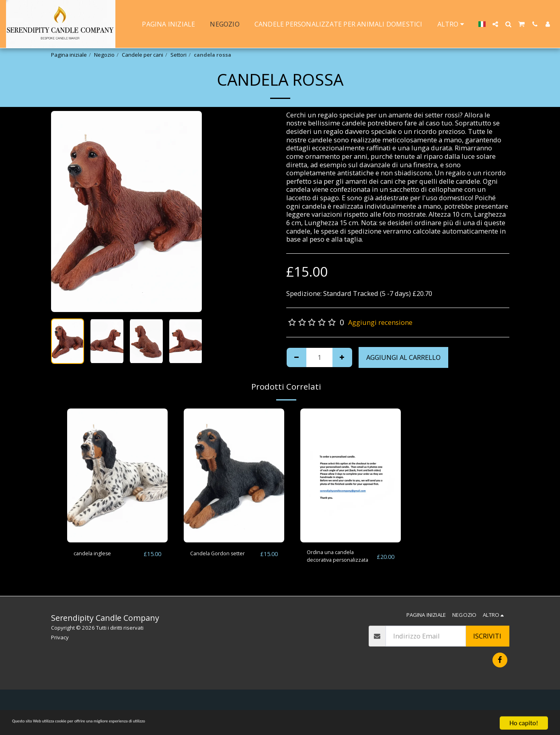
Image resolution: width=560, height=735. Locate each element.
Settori (178, 55)
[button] (495, 24)
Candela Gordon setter (215, 558)
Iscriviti (487, 636)
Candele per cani (143, 55)
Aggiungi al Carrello (403, 357)
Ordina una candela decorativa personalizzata (337, 559)
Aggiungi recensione (380, 322)
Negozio (104, 55)
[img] (117, 475)
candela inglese (98, 553)
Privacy (60, 637)
